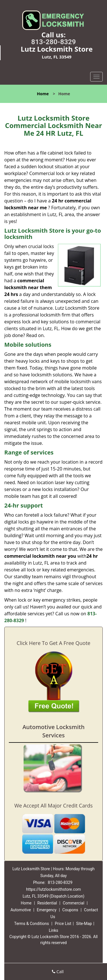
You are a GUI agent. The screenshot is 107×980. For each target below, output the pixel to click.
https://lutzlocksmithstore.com (53, 889)
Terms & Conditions (31, 924)
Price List (63, 924)
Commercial (73, 903)
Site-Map (84, 924)
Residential (47, 903)
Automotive (21, 910)
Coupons (70, 910)
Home (43, 94)
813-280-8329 (53, 42)
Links (53, 930)
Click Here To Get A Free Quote (53, 643)
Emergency (47, 910)
